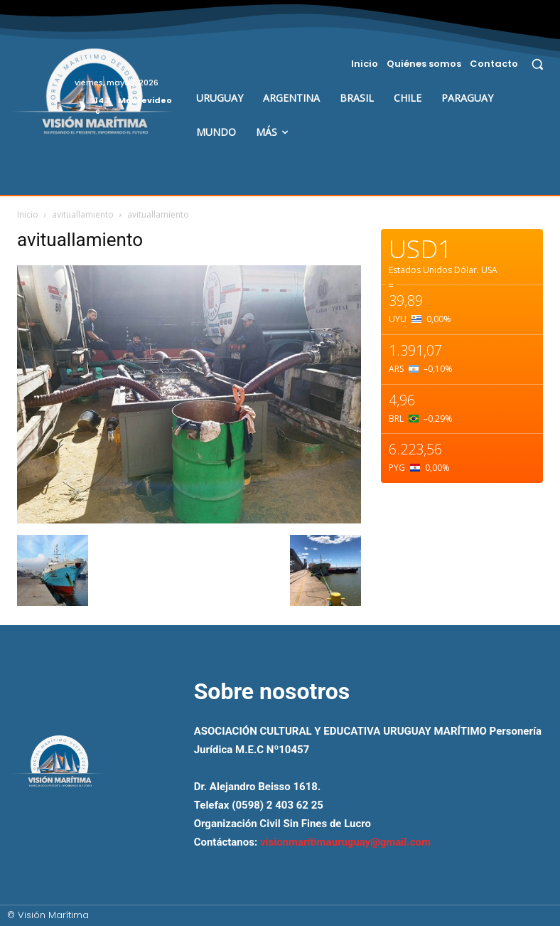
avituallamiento (83, 214)
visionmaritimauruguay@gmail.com (345, 842)
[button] (538, 64)
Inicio (28, 214)
